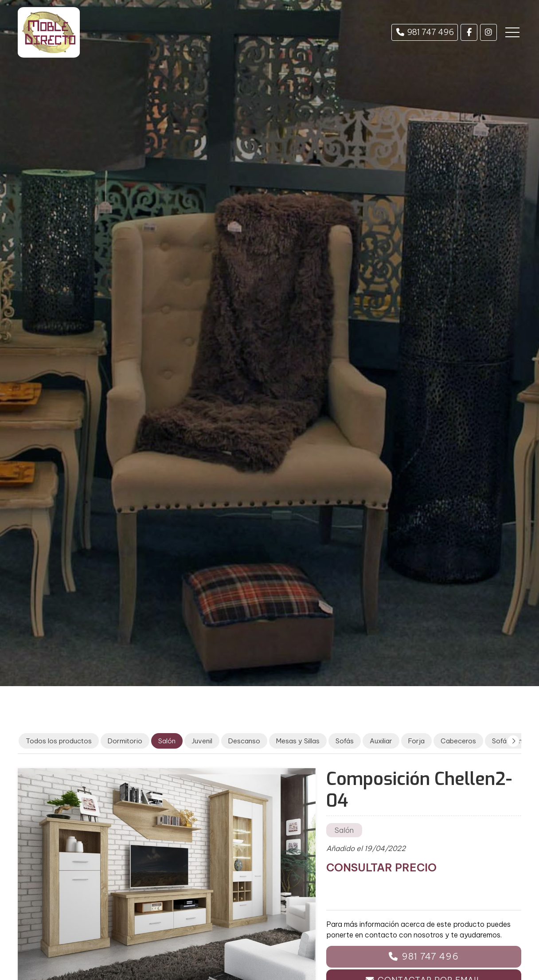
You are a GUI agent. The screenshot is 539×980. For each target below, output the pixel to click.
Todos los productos (59, 741)
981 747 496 (430, 956)
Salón (344, 830)
